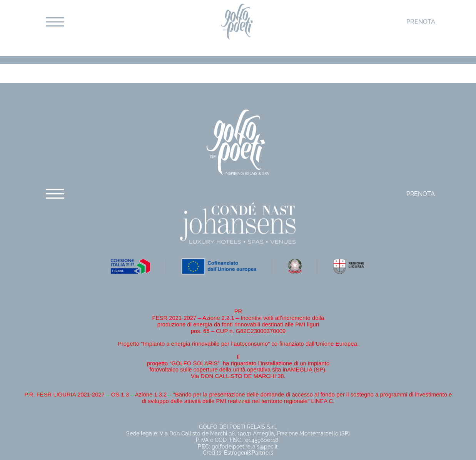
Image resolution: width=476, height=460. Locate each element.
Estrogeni (236, 453)
